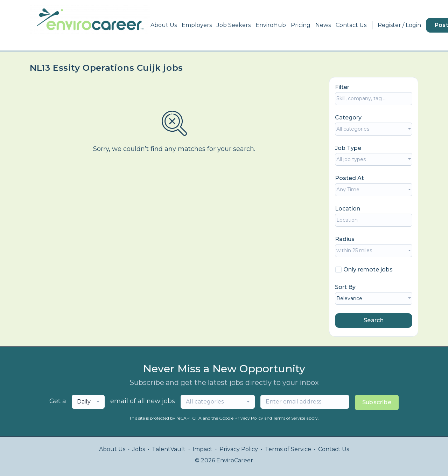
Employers (197, 25)
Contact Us (351, 25)
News (323, 25)
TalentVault (169, 449)
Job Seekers (234, 25)
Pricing (301, 25)
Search (374, 320)
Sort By (345, 287)
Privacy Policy (249, 418)
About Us (164, 25)
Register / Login (399, 25)
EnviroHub (271, 25)
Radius (345, 239)
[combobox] (374, 129)
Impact (202, 449)
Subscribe (377, 402)
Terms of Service (289, 418)
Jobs (139, 449)
